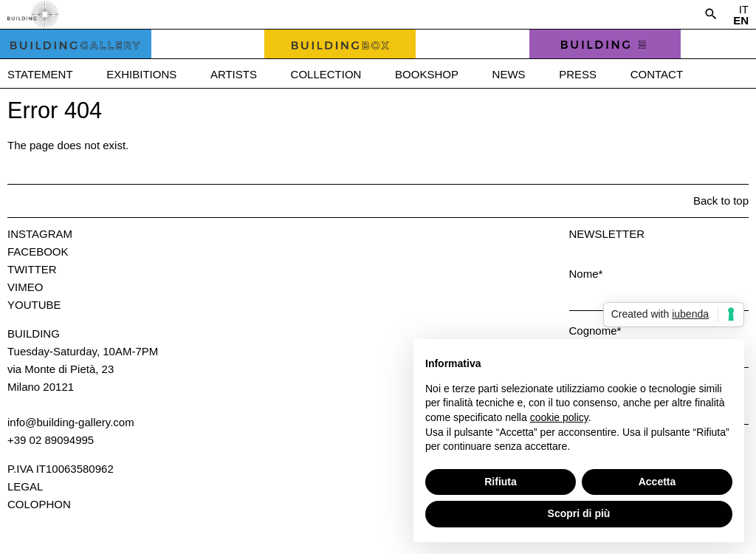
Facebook (38, 252)
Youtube (34, 305)
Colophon (39, 504)
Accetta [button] (657, 482)
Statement (40, 74)
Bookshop (427, 74)
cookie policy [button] (559, 417)
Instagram (40, 234)
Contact (657, 74)
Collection (326, 74)
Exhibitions (141, 74)
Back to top (721, 201)
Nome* (586, 274)
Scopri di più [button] (579, 513)
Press (578, 74)
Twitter (32, 269)
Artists (234, 74)
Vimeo (25, 287)
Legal (25, 486)
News (509, 74)
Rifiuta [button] (501, 482)
